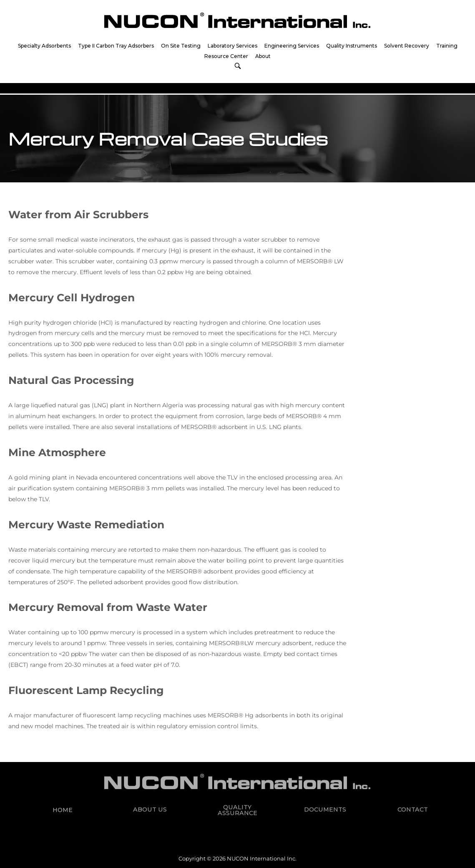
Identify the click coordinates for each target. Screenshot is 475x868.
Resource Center (226, 56)
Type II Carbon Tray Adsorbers (116, 46)
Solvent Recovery (407, 46)
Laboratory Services (232, 46)
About (263, 56)
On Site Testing (181, 46)
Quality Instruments (352, 46)
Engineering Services (292, 46)
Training (447, 46)
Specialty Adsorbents (44, 46)
